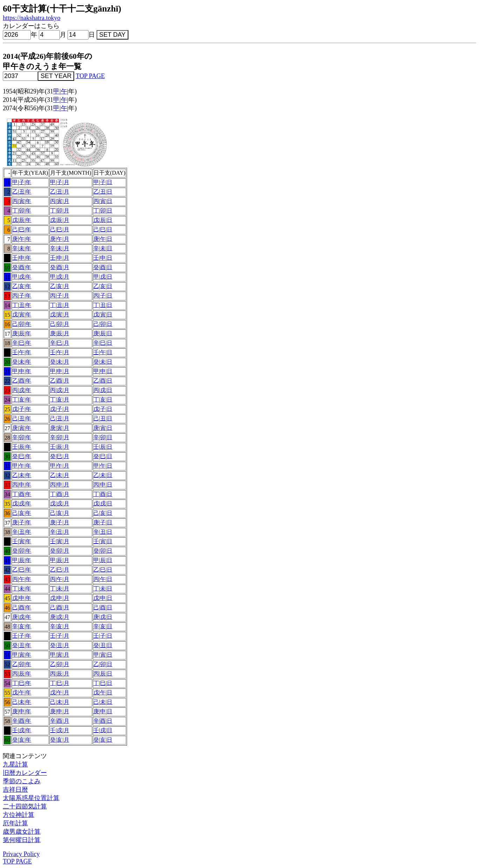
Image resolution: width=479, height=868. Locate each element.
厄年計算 (15, 823)
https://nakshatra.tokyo (31, 18)
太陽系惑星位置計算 (31, 798)
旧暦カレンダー (25, 773)
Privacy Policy (21, 854)
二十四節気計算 (25, 806)
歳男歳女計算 (22, 832)
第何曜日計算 (22, 840)
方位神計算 (19, 815)
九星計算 (15, 764)
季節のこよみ (22, 781)
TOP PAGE (90, 76)
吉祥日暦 (15, 790)
